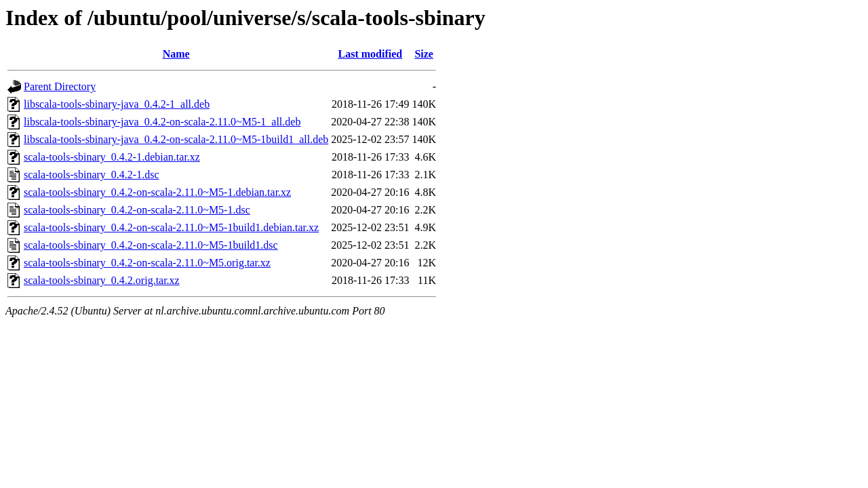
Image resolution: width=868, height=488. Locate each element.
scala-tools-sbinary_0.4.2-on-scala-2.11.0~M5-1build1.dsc (151, 245)
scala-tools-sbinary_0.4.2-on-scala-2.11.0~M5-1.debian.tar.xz (157, 192)
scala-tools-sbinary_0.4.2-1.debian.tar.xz (112, 157)
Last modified (371, 54)
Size (424, 54)
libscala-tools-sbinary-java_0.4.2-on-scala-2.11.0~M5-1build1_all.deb (176, 139)
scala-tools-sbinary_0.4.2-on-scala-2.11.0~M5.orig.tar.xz (147, 263)
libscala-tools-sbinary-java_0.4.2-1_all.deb (117, 104)
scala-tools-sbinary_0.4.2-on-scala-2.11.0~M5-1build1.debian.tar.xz (171, 227)
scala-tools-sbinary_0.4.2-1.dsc (92, 175)
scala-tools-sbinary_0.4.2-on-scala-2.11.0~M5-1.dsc (137, 210)
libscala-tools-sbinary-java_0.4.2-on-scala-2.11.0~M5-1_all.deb (162, 122)
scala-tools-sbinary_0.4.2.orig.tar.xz (102, 280)
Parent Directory (60, 86)
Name (176, 54)
